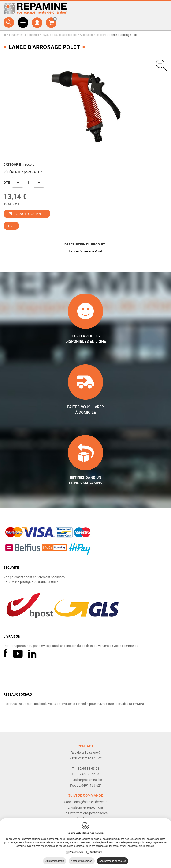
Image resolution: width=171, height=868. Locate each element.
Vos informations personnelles (85, 813)
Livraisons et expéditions (86, 807)
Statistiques (96, 852)
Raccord (101, 35)
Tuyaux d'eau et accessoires (59, 35)
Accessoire (87, 35)
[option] (85, 107)
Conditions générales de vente (86, 802)
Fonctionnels (76, 852)
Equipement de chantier (24, 35)
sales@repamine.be (88, 780)
